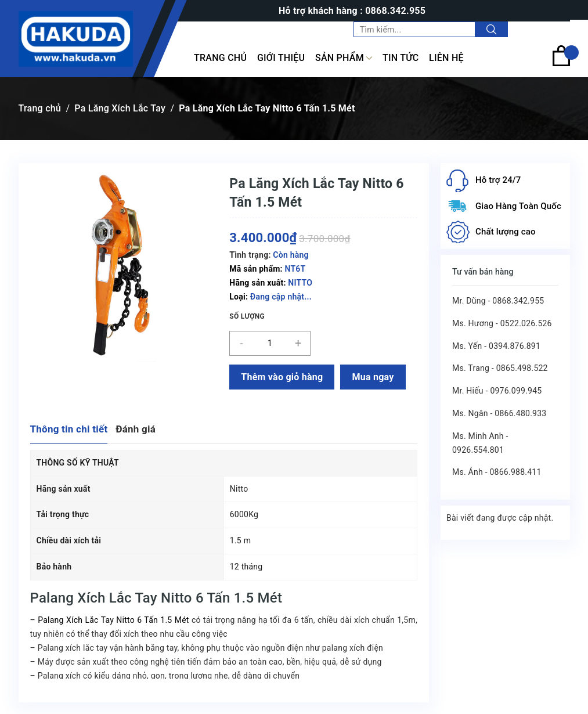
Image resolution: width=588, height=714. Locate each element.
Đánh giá (136, 429)
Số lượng (247, 316)
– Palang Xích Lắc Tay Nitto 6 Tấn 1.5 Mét (110, 620)
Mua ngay (373, 377)
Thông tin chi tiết (69, 429)
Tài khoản (546, 29)
